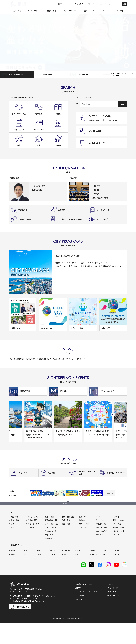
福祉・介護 (66, 526)
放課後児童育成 (51, 533)
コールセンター (79, 4)
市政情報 (116, 517)
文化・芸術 (83, 529)
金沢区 (79, 571)
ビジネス (99, 517)
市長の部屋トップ (39, 186)
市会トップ (96, 186)
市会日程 (96, 190)
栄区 (118, 571)
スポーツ (82, 533)
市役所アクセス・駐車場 (84, 606)
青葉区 (13, 571)
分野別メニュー (102, 544)
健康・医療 (66, 522)
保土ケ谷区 (94, 575)
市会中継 (96, 194)
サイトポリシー (114, 613)
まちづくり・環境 (34, 533)
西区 (78, 575)
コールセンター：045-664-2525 (86, 613)
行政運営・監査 (119, 529)
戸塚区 (53, 575)
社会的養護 (49, 550)
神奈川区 (67, 571)
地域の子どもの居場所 (51, 545)
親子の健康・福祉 (51, 522)
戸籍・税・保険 (34, 526)
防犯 (13, 533)
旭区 (25, 571)
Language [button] (68, 4)
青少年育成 (49, 540)
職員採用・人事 (119, 533)
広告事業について (16, 495)
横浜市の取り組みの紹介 (68, 256)
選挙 (115, 544)
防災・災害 (15, 522)
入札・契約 (100, 522)
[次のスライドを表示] (113, 415)
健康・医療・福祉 (68, 517)
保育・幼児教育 (51, 529)
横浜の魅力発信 (85, 537)
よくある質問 (80, 617)
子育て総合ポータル (51, 555)
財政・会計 (117, 537)
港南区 (92, 571)
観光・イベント (84, 517)
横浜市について (119, 522)
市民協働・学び (34, 529)
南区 (118, 575)
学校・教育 (49, 537)
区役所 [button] (60, 4)
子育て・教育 (49, 517)
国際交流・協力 (102, 540)
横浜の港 (82, 522)
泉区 (39, 571)
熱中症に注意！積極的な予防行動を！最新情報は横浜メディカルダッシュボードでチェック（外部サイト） (48, 359)
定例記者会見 (37, 190)
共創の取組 (100, 537)
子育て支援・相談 (51, 526)
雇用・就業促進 (102, 533)
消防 (13, 526)
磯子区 (53, 571)
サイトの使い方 (114, 617)
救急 (13, 529)
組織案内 (78, 609)
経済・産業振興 (102, 529)
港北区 (106, 571)
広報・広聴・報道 (119, 540)
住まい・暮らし (34, 522)
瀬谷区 (13, 575)
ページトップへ (68, 504)
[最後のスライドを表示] (23, 415)
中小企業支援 (101, 526)
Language (111, 606)
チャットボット (92, 4)
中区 (65, 575)
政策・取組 (117, 526)
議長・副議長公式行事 (100, 198)
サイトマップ (113, 609)
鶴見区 (40, 575)
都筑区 (26, 575)
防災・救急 (15, 517)
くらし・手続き (33, 517)
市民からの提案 (81, 621)
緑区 (105, 575)
